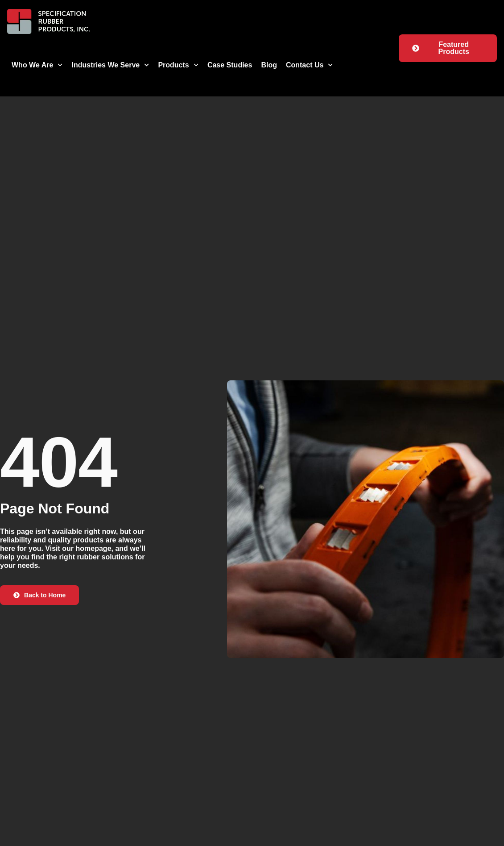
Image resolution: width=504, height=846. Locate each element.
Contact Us (310, 65)
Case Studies (230, 65)
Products (178, 65)
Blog (269, 65)
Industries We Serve (111, 65)
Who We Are (37, 65)
